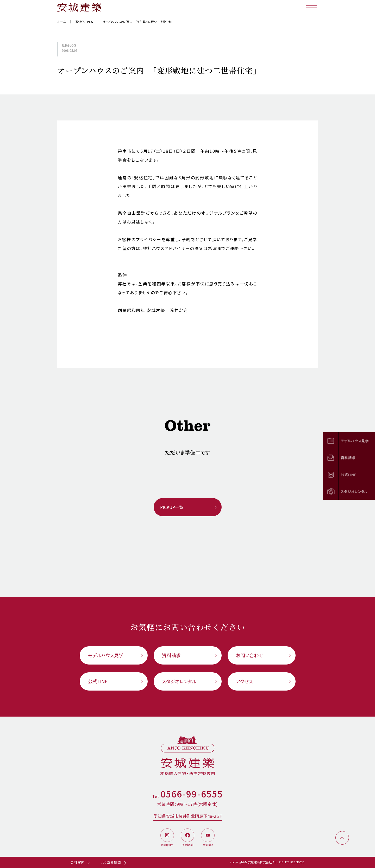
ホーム (61, 22)
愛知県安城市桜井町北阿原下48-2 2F (188, 816)
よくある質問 (111, 862)
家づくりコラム (84, 22)
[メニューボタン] (312, 7)
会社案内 (77, 862)
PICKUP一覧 (172, 507)
